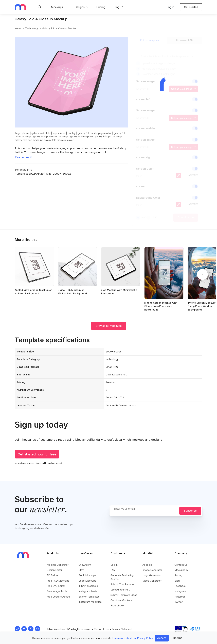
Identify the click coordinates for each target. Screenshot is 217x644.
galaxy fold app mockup (28, 140)
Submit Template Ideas (124, 595)
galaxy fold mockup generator (95, 133)
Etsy (81, 570)
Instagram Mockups (90, 602)
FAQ (113, 570)
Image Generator (152, 570)
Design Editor (54, 570)
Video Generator (152, 581)
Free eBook (117, 606)
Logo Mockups (87, 581)
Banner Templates (89, 597)
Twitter (178, 602)
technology (32, 28)
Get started (191, 7)
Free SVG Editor (56, 586)
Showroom (85, 565)
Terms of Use (102, 629)
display (72, 133)
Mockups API (182, 570)
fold (48, 133)
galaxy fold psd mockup (108, 136)
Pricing (101, 7)
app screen (59, 133)
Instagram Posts (88, 591)
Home (18, 28)
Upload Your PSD (120, 590)
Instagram (180, 591)
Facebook (180, 586)
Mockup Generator (58, 565)
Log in (170, 7)
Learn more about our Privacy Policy (133, 638)
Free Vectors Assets (59, 597)
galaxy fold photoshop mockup (51, 136)
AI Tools (147, 565)
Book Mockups (87, 575)
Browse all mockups (109, 326)
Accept (162, 638)
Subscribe (190, 511)
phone (26, 133)
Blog (116, 7)
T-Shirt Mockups (88, 586)
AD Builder (53, 575)
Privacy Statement (122, 629)
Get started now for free (37, 454)
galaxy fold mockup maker (59, 140)
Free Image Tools (57, 591)
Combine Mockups (122, 600)
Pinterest (180, 597)
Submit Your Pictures (123, 584)
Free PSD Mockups (58, 581)
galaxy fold (38, 133)
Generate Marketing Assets (122, 577)
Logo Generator (152, 575)
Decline (178, 638)
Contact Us (181, 565)
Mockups (57, 7)
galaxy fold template (82, 136)
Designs (80, 7)
